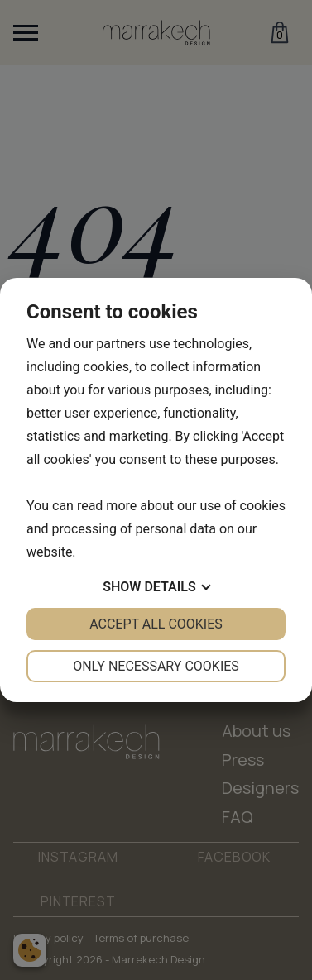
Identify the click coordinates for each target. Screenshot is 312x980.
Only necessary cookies (156, 666)
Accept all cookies (156, 624)
